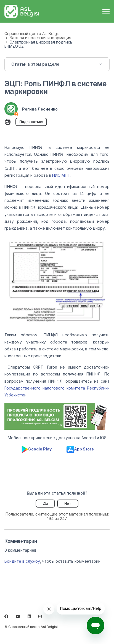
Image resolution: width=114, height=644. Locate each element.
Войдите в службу (22, 561)
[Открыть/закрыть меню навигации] (106, 11)
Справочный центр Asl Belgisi (32, 33)
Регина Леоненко (40, 109)
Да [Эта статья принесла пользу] (45, 504)
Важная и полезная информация (40, 38)
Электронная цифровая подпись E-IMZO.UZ (38, 44)
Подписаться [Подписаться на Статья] (31, 122)
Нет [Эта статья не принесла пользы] (68, 504)
